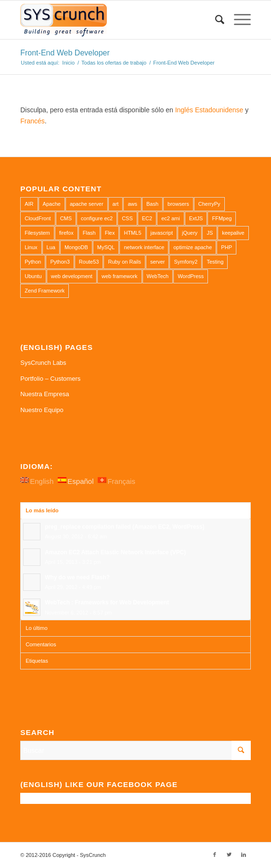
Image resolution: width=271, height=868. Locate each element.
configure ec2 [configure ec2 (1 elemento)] (97, 218)
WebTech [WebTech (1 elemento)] (158, 276)
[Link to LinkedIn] (244, 855)
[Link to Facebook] (215, 855)
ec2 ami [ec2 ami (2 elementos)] (171, 218)
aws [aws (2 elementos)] (132, 204)
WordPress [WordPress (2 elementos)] (191, 276)
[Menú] (238, 20)
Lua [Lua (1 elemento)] (51, 247)
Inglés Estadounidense (209, 110)
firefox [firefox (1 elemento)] (66, 233)
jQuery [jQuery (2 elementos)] (190, 233)
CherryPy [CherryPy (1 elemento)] (209, 204)
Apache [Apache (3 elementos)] (52, 204)
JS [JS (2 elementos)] (210, 233)
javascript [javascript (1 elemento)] (162, 233)
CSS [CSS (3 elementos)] (127, 218)
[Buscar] (215, 20)
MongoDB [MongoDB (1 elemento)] (76, 247)
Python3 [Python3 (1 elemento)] (60, 262)
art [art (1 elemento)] (116, 204)
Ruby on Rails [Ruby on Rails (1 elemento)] (124, 262)
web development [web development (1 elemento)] (72, 276)
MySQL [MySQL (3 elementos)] (106, 247)
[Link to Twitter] (229, 855)
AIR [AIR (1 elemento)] (29, 204)
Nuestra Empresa (45, 394)
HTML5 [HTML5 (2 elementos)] (132, 233)
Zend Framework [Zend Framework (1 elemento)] (45, 291)
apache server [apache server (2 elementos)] (87, 204)
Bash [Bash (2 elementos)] (152, 204)
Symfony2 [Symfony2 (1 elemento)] (186, 262)
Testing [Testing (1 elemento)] (215, 262)
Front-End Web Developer (65, 53)
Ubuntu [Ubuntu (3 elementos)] (33, 276)
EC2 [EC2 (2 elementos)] (147, 218)
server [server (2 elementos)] (158, 262)
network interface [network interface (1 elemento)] (144, 247)
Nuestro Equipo (42, 410)
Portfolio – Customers (50, 379)
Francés (32, 121)
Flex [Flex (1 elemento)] (110, 233)
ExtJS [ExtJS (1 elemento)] (196, 218)
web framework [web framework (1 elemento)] (120, 276)
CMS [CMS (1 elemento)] (66, 218)
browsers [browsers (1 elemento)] (178, 204)
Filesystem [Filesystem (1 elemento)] (37, 233)
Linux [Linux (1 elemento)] (31, 247)
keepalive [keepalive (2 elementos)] (233, 233)
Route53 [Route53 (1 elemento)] (89, 262)
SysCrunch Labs (43, 363)
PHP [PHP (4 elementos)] (226, 247)
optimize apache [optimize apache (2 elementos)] (193, 247)
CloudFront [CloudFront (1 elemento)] (38, 218)
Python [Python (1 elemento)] (33, 262)
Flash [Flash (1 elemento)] (89, 233)
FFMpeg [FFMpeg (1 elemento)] (222, 218)
